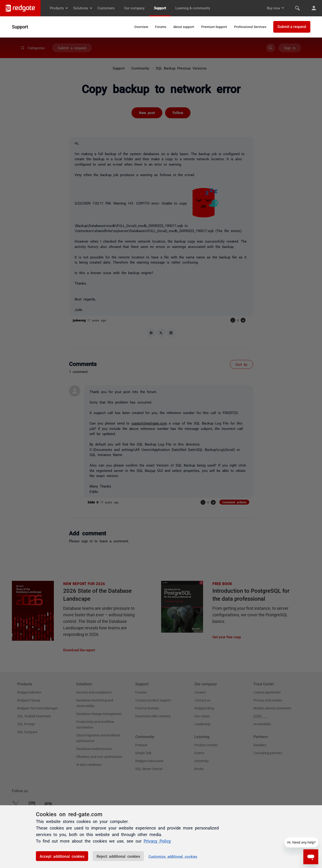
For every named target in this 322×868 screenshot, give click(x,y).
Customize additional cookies (173, 856)
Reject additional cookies (118, 856)
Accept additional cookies (62, 856)
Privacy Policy (157, 841)
